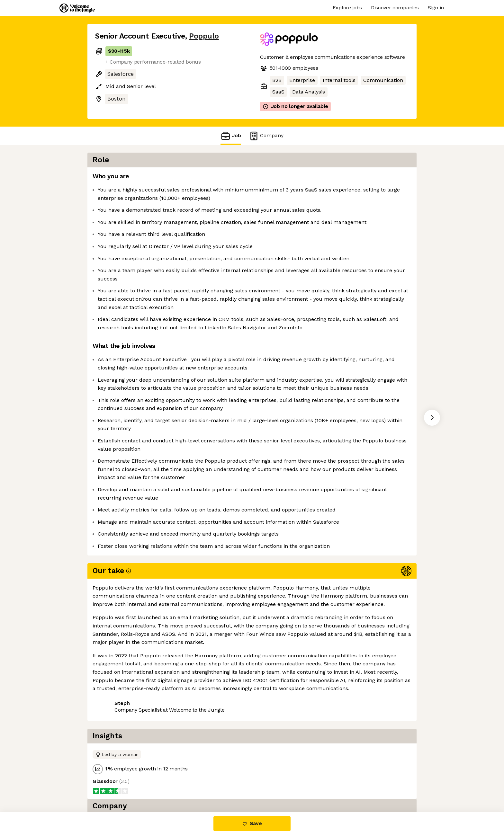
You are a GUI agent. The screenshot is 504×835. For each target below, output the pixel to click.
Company (266, 136)
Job (231, 136)
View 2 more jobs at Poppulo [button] (176, 785)
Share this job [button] (113, 785)
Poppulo (204, 36)
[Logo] (77, 8)
